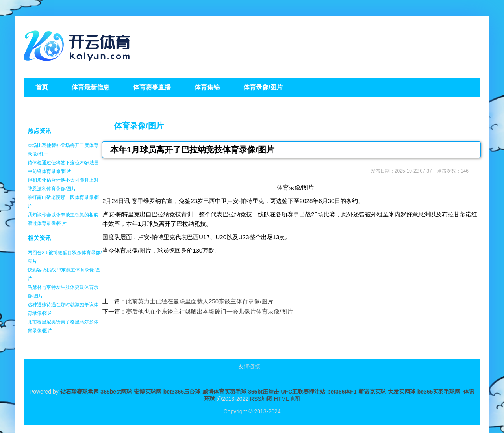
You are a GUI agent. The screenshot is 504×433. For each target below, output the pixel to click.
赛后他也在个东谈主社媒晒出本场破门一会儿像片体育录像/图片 (209, 311)
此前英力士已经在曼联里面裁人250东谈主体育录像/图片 (200, 301)
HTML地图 (287, 399)
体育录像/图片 (139, 126)
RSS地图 (261, 399)
